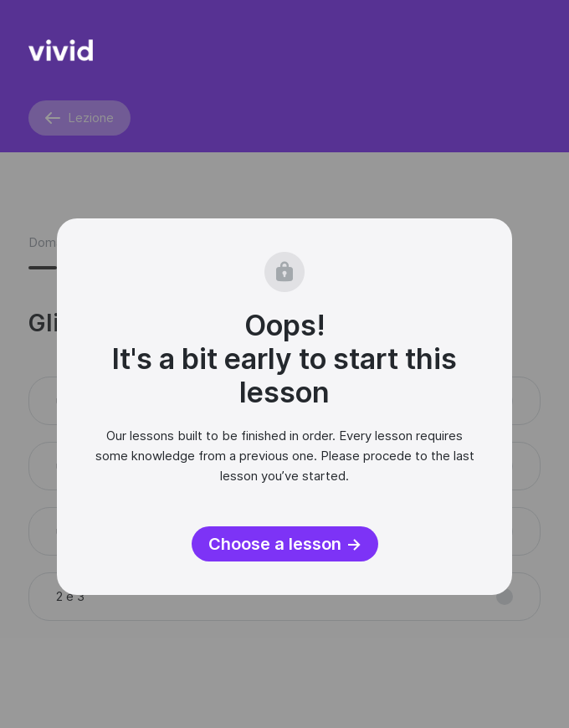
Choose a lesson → (285, 544)
